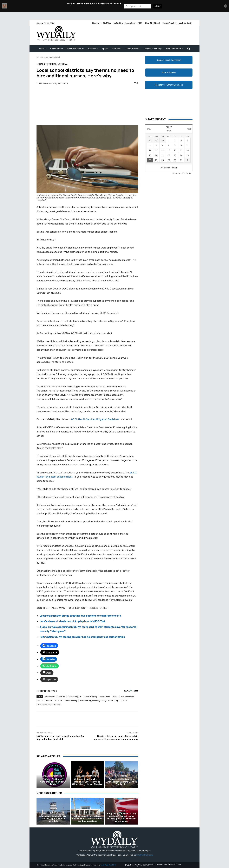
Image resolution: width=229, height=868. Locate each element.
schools (49, 701)
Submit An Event (155, 119)
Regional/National (57, 64)
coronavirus (50, 697)
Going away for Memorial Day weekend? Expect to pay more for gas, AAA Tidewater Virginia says (121, 817)
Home (39, 57)
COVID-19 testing (91, 697)
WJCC (118, 701)
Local (58, 57)
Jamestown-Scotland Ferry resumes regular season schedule (53, 819)
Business (121, 810)
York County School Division (49, 705)
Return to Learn (128, 697)
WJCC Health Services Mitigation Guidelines (95, 419)
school (40, 701)
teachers (58, 701)
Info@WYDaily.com (145, 855)
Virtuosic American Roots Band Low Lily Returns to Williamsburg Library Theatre (87, 782)
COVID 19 (61, 697)
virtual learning (71, 701)
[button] (189, 49)
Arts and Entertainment (53, 776)
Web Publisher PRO (108, 865)
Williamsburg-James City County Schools (97, 701)
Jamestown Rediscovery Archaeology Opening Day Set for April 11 (122, 782)
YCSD (125, 701)
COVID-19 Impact (74, 697)
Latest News (48, 57)
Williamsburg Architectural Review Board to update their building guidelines (87, 819)
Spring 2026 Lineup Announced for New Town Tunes (53, 782)
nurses (116, 697)
